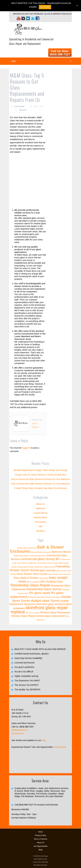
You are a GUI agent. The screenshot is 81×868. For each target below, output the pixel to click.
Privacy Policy (41, 835)
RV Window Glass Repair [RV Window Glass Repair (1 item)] (37, 597)
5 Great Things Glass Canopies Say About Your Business (40, 488)
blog (44, 740)
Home (40, 832)
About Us (23, 110)
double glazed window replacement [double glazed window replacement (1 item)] (30, 567)
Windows (41, 531)
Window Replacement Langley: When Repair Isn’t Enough (40, 470)
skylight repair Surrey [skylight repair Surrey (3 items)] (45, 601)
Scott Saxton (19, 107)
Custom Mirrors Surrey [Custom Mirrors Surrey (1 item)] (45, 563)
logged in (26, 448)
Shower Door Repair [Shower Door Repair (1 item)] (53, 597)
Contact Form (18, 733)
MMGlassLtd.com (20, 730)
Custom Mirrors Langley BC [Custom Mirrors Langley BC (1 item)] (26, 563)
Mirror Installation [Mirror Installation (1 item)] (33, 582)
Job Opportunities (40, 846)
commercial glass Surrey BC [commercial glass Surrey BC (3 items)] (40, 559)
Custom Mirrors (40, 513)
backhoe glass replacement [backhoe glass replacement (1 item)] (27, 548)
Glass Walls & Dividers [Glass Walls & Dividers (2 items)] (26, 578)
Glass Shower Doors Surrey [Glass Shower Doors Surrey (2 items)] (32, 574)
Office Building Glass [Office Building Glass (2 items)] (51, 582)
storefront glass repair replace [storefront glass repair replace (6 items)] (39, 610)
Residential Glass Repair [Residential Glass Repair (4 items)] (30, 585)
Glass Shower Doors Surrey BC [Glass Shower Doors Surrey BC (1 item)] (59, 574)
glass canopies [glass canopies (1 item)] (61, 571)
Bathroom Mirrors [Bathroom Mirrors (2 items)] (61, 552)
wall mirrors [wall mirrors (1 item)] (30, 613)
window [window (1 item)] (37, 613)
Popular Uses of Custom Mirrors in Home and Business (40, 475)
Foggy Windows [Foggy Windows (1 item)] (49, 567)
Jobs (40, 526)
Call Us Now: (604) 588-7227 (60, 53)
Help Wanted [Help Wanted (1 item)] (44, 578)
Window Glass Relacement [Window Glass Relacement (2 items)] (55, 612)
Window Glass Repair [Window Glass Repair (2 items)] (23, 616)
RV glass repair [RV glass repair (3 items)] (40, 593)
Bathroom (41, 508)
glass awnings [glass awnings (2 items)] (48, 570)
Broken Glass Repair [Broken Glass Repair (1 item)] (21, 556)
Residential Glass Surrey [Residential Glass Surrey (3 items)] (44, 589)
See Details (45, 7)
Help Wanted (60, 747)
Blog (40, 850)
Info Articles (40, 522)
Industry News (41, 517)
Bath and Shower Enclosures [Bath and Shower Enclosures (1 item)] (41, 552)
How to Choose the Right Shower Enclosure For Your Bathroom (41, 479)
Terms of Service (40, 839)
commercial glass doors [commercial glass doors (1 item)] (38, 556)
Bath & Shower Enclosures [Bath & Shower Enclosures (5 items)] (37, 549)
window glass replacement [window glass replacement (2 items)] (51, 616)
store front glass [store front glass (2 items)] (45, 604)
